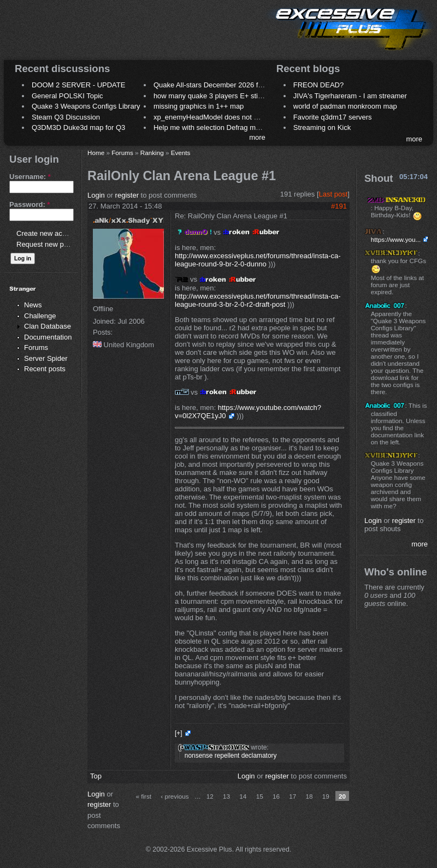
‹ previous (175, 796)
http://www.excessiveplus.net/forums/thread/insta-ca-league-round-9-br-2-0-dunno (258, 260)
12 (210, 796)
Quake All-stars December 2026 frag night (220, 85)
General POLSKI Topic (67, 96)
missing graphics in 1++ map (199, 106)
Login (96, 195)
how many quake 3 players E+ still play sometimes (233, 96)
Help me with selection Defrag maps (210, 127)
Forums (36, 347)
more (257, 137)
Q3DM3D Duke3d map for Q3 (78, 127)
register (127, 195)
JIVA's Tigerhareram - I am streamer (350, 96)
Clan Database (48, 326)
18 (309, 796)
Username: (30, 177)
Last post (333, 194)
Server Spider (46, 358)
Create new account (48, 233)
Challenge (40, 316)
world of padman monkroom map (345, 106)
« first (143, 796)
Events (181, 153)
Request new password (53, 244)
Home (96, 153)
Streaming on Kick (322, 127)
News (33, 305)
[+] (179, 733)
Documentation (48, 337)
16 (276, 796)
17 (293, 796)
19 (326, 796)
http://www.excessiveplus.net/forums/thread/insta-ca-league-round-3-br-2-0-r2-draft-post (258, 300)
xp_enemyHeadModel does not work (211, 117)
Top (96, 776)
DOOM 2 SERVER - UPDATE (78, 85)
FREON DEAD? (318, 85)
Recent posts (45, 369)
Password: (29, 204)
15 (260, 796)
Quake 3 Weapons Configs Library (86, 106)
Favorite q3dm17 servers (333, 117)
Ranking (152, 153)
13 (226, 796)
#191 (339, 206)
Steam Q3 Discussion (66, 117)
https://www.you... (396, 239)
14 (243, 796)
